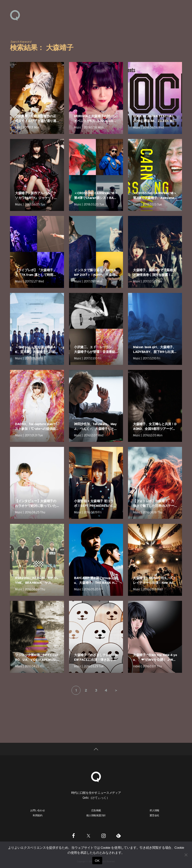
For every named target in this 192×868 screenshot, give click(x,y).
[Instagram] (103, 836)
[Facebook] (73, 836)
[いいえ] (186, 855)
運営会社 (154, 815)
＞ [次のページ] (116, 690)
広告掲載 (96, 810)
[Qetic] (96, 776)
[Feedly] (118, 836)
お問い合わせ (38, 810)
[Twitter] (88, 836)
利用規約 (38, 815)
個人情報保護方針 (96, 815)
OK (97, 861)
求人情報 (154, 810)
